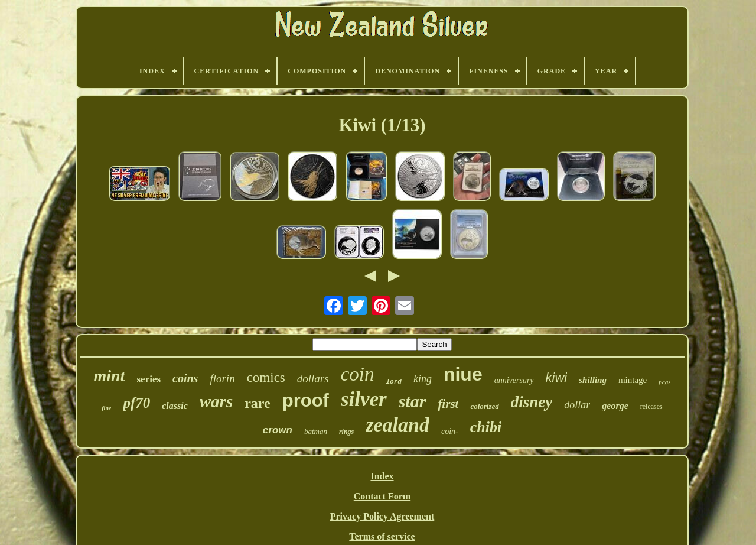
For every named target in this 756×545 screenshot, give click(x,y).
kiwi (557, 377)
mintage (633, 380)
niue (463, 374)
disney (532, 402)
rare (258, 403)
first (448, 404)
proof (306, 400)
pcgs (664, 382)
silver (364, 399)
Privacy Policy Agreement (382, 516)
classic (175, 406)
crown (278, 430)
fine (106, 408)
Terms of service (382, 536)
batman (316, 431)
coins (185, 378)
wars (216, 401)
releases (651, 407)
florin (222, 379)
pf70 (136, 403)
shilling (593, 380)
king (423, 379)
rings (346, 432)
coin (358, 374)
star (413, 401)
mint (110, 376)
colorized (484, 406)
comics (266, 377)
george (615, 406)
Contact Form (382, 496)
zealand (397, 425)
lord (393, 382)
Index (382, 476)
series (149, 379)
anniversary (514, 380)
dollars (313, 379)
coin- (450, 431)
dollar (577, 405)
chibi (486, 427)
